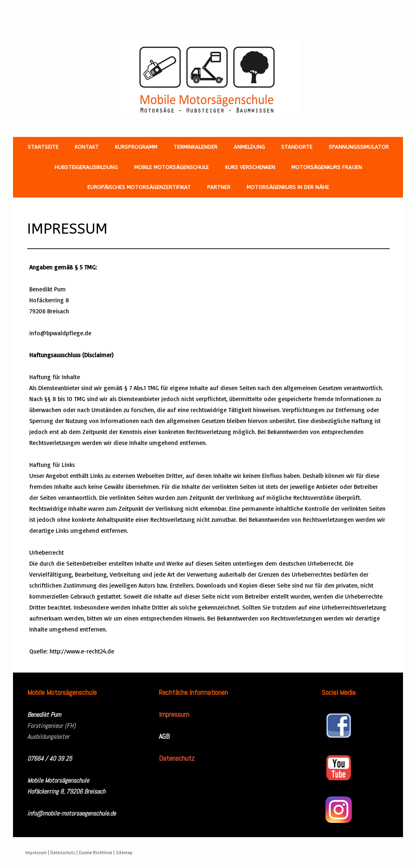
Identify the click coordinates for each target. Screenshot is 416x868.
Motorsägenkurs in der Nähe (288, 187)
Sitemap (124, 853)
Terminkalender (195, 147)
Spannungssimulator (359, 147)
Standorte (297, 147)
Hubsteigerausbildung (86, 167)
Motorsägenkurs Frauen (327, 167)
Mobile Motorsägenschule (171, 167)
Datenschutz (63, 853)
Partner (219, 187)
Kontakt (87, 147)
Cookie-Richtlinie (95, 853)
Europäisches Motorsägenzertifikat (139, 187)
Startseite (43, 147)
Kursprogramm (136, 147)
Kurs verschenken (250, 167)
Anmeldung (249, 147)
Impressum (36, 853)
